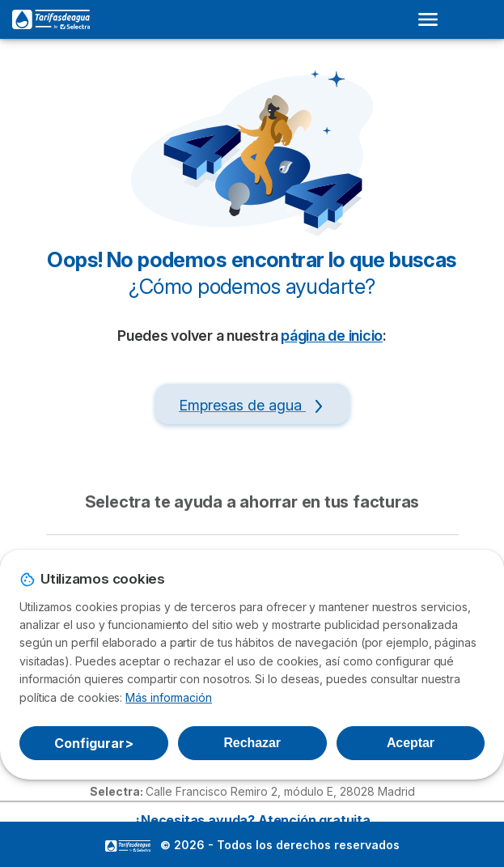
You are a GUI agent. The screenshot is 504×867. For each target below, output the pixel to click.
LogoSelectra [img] (128, 846)
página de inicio (332, 336)
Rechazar (252, 743)
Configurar (93, 743)
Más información (169, 697)
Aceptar (411, 743)
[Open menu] (433, 19)
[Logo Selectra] (51, 19)
